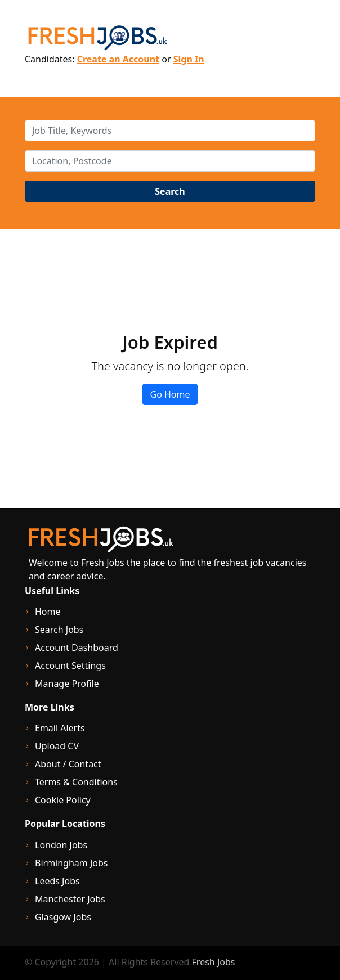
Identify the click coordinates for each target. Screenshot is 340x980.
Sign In (189, 59)
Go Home (170, 394)
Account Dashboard (77, 648)
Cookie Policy (63, 800)
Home (48, 612)
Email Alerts (60, 728)
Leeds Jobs (57, 881)
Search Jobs (59, 630)
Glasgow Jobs (63, 917)
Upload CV (57, 746)
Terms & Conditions (76, 782)
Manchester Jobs (70, 899)
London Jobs (61, 845)
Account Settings (70, 666)
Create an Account (118, 59)
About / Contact (68, 764)
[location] (170, 161)
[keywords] (170, 131)
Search (170, 191)
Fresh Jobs (214, 962)
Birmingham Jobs (71, 863)
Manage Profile (67, 684)
